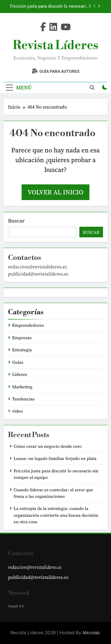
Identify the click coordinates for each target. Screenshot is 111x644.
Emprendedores (28, 325)
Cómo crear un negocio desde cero (48, 446)
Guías (18, 362)
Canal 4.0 (16, 606)
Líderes (20, 374)
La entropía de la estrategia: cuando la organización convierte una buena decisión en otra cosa (56, 515)
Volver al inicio (55, 192)
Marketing (22, 387)
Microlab (91, 633)
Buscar (16, 221)
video (17, 411)
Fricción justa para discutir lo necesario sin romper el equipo (49, 7)
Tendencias (23, 399)
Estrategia (22, 350)
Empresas (22, 338)
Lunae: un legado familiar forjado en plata (55, 458)
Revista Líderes (55, 46)
